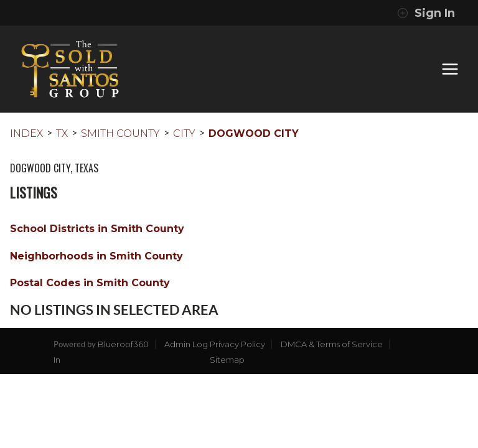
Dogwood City (254, 133)
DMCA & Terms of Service (332, 344)
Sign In (426, 13)
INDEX (26, 133)
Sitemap (227, 360)
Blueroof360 (123, 344)
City (184, 133)
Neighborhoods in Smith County (96, 256)
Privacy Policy (237, 344)
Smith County (120, 133)
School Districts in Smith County (97, 229)
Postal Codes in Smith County (90, 283)
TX (62, 133)
